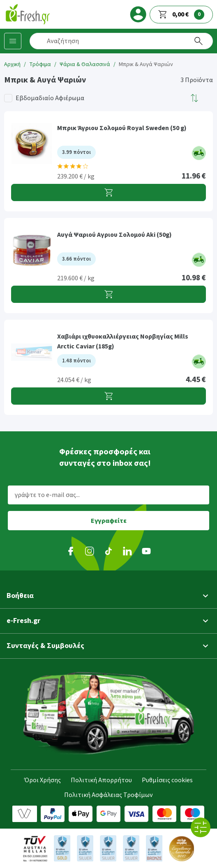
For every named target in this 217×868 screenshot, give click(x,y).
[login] (138, 14)
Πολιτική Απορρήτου (101, 780)
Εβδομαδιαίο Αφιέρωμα (50, 98)
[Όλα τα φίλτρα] (201, 827)
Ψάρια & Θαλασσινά (85, 64)
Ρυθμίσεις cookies (167, 780)
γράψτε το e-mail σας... (47, 495)
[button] (195, 98)
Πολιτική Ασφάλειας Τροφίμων (108, 795)
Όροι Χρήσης (43, 780)
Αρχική (12, 64)
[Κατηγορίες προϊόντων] (13, 41)
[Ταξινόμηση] (195, 98)
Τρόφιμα (40, 64)
